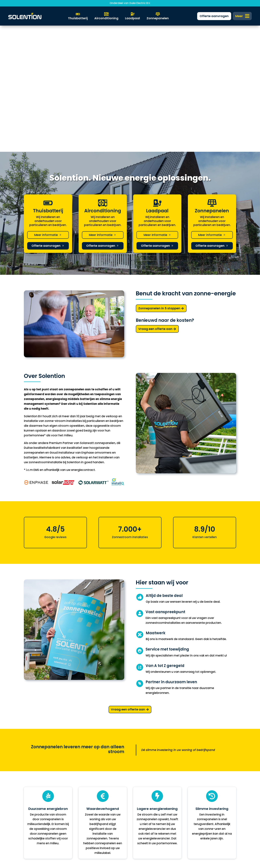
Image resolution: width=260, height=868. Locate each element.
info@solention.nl (146, 804)
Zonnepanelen (34, 793)
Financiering (87, 798)
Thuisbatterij (33, 798)
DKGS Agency (138, 850)
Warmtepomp (34, 804)
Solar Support (34, 814)
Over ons (85, 814)
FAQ (81, 804)
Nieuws (84, 809)
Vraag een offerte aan (155, 203)
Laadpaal (31, 809)
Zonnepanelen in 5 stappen (159, 182)
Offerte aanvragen (46, 119)
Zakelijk (84, 793)
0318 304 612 (142, 809)
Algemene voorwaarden (205, 809)
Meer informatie (46, 109)
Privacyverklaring (200, 804)
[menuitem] (242, 16)
